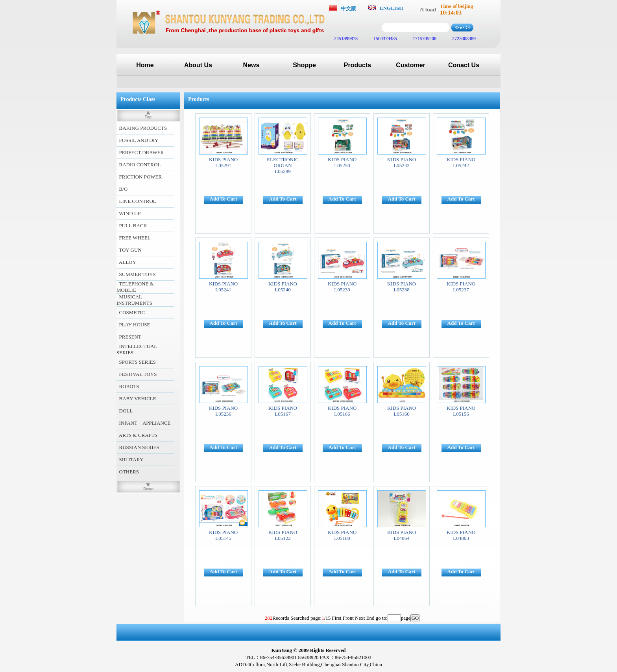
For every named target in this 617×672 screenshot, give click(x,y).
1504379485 (385, 39)
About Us (198, 65)
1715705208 (424, 39)
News (251, 65)
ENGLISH (391, 8)
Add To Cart (224, 199)
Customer (411, 65)
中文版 (348, 8)
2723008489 (463, 39)
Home (145, 65)
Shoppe (304, 65)
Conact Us (464, 65)
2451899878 (345, 39)
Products (357, 65)
